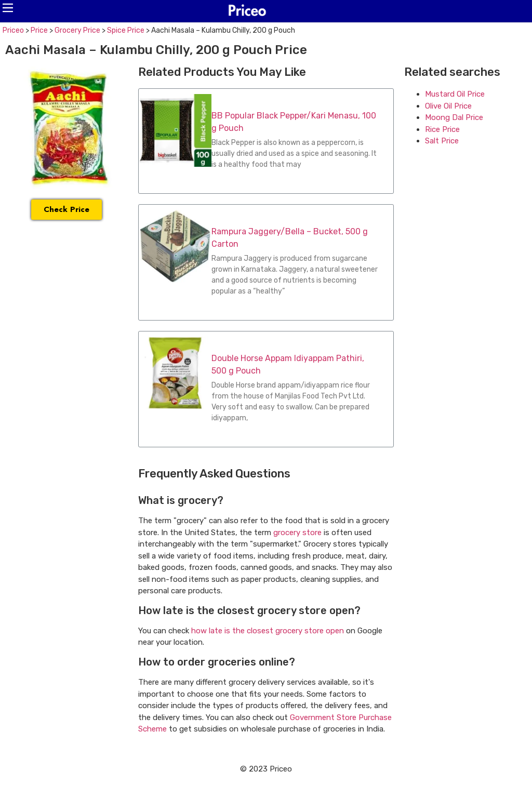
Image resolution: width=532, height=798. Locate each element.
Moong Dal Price (454, 117)
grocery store (297, 533)
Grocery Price (77, 30)
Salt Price (442, 141)
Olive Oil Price (448, 106)
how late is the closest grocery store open (268, 631)
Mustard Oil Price (455, 94)
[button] (8, 8)
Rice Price (442, 129)
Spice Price (126, 30)
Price (39, 30)
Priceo (13, 30)
